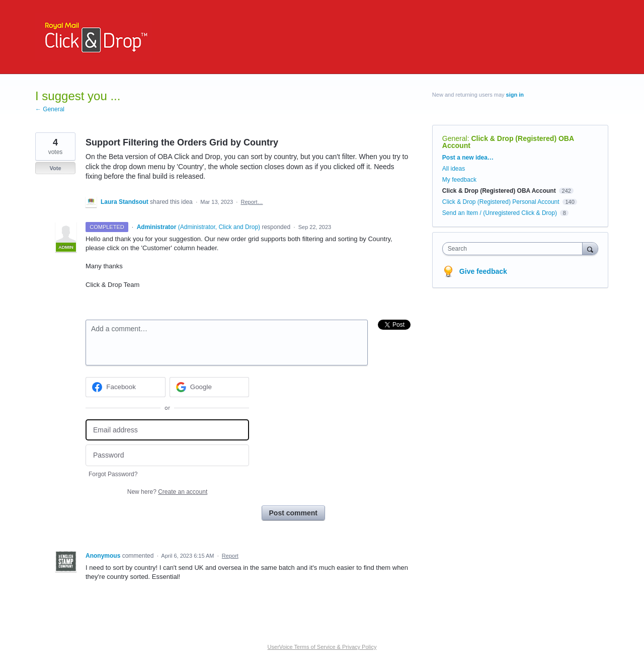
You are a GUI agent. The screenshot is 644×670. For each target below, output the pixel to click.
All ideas (454, 169)
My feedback (459, 180)
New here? (167, 492)
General (455, 138)
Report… (252, 202)
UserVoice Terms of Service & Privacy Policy (322, 647)
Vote (55, 168)
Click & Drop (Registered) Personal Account (501, 202)
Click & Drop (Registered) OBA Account (508, 142)
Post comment (293, 513)
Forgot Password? (113, 474)
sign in (515, 95)
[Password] (167, 455)
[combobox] (515, 249)
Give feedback (483, 271)
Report (230, 556)
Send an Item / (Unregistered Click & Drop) (500, 213)
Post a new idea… (468, 158)
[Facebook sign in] (126, 387)
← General (50, 109)
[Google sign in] (210, 387)
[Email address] (167, 430)
